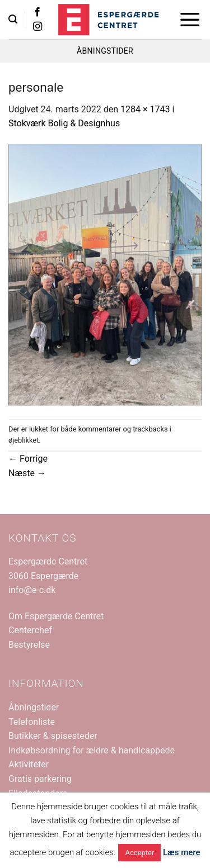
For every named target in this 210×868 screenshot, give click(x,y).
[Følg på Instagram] (38, 27)
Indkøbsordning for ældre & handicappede (92, 750)
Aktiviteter (29, 764)
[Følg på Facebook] (38, 12)
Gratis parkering (40, 779)
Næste (27, 473)
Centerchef (30, 630)
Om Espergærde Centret (56, 616)
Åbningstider (34, 707)
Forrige (28, 459)
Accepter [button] (139, 853)
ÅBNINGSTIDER (105, 51)
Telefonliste (32, 722)
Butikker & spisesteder (53, 736)
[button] (13, 19)
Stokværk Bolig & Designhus (64, 123)
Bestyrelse (29, 645)
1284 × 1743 (145, 109)
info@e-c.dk (32, 590)
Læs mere (182, 852)
